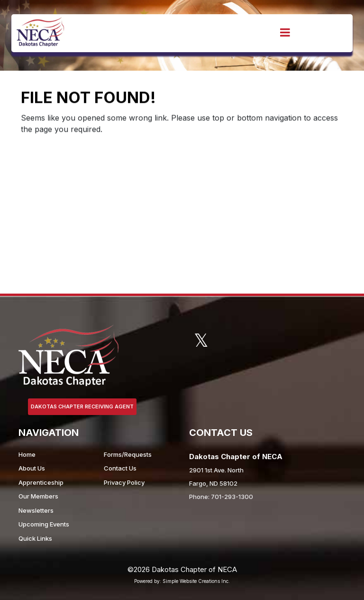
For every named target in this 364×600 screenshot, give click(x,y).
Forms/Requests (128, 454)
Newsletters (36, 510)
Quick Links (35, 538)
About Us (32, 468)
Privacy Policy (124, 482)
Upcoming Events (44, 524)
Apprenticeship (41, 482)
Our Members (38, 496)
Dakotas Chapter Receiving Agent (82, 406)
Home (27, 454)
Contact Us (120, 468)
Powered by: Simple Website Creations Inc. (182, 581)
